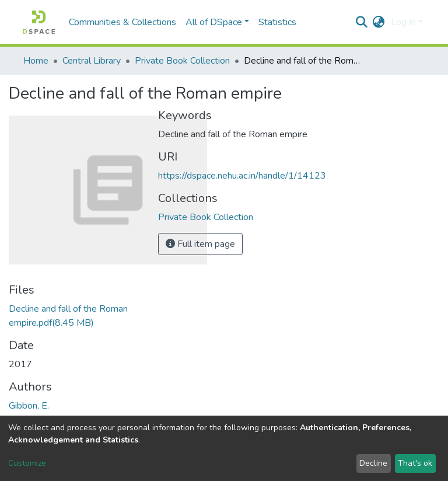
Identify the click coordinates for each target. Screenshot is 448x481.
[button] (379, 22)
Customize (27, 463)
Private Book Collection (182, 61)
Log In (403, 22)
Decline (373, 463)
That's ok (415, 463)
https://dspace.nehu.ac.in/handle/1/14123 (242, 176)
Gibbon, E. (29, 406)
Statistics (277, 22)
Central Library (92, 61)
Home (36, 61)
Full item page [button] (200, 244)
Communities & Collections (123, 22)
